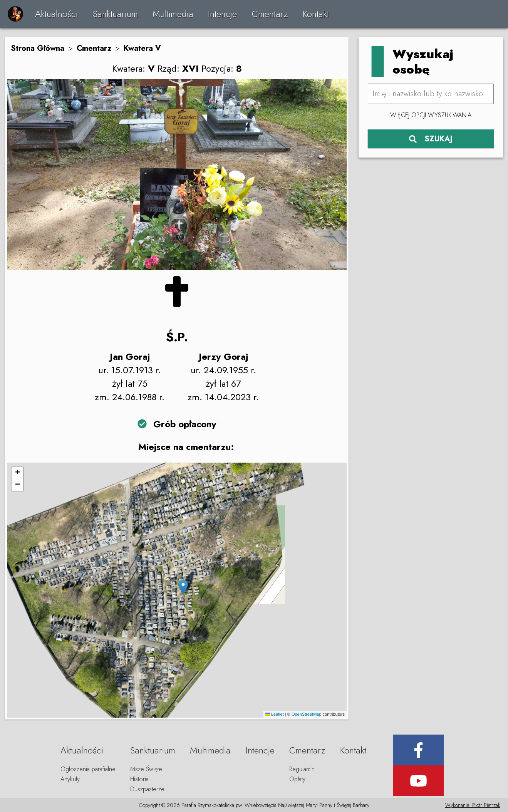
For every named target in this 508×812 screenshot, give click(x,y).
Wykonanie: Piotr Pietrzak (473, 805)
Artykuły (70, 779)
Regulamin (302, 769)
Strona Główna (38, 48)
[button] (183, 587)
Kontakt (316, 14)
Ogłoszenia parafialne (88, 769)
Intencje (222, 14)
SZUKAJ (431, 139)
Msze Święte (146, 769)
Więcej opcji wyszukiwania (431, 115)
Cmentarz (270, 14)
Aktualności (56, 14)
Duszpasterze (147, 789)
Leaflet (275, 714)
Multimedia (173, 14)
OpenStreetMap (307, 714)
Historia (139, 779)
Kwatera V (142, 48)
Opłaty (297, 779)
